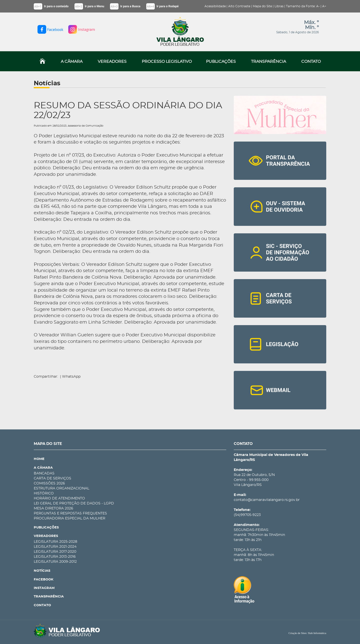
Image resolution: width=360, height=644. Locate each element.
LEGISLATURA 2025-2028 (55, 542)
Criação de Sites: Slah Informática (307, 633)
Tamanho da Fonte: (301, 6)
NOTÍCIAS (42, 571)
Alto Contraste (239, 6)
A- (318, 6)
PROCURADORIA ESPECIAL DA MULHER (69, 518)
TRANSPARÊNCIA (268, 62)
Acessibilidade (215, 6)
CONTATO (311, 62)
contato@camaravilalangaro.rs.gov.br (267, 500)
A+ (324, 6)
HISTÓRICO (44, 493)
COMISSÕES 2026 (49, 483)
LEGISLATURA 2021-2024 (55, 547)
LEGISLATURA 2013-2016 (55, 557)
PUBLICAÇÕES (221, 62)
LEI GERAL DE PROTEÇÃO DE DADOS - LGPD (74, 503)
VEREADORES (112, 62)
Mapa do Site (262, 6)
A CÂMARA (72, 62)
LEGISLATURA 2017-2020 (55, 552)
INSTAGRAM (44, 588)
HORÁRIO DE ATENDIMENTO (59, 498)
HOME (39, 459)
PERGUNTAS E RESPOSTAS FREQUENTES (70, 513)
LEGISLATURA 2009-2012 (55, 562)
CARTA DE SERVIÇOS (52, 478)
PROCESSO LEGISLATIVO (167, 62)
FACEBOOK (44, 580)
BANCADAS (44, 473)
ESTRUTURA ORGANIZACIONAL (61, 488)
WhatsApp (71, 377)
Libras (279, 6)
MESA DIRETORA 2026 (53, 508)
